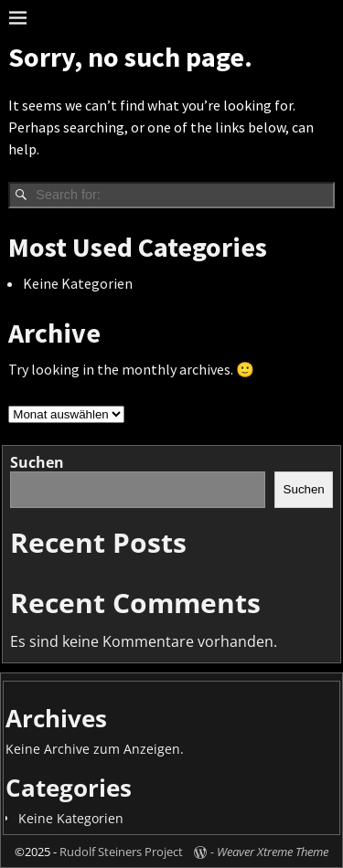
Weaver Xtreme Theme (273, 852)
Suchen (37, 462)
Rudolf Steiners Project (121, 852)
